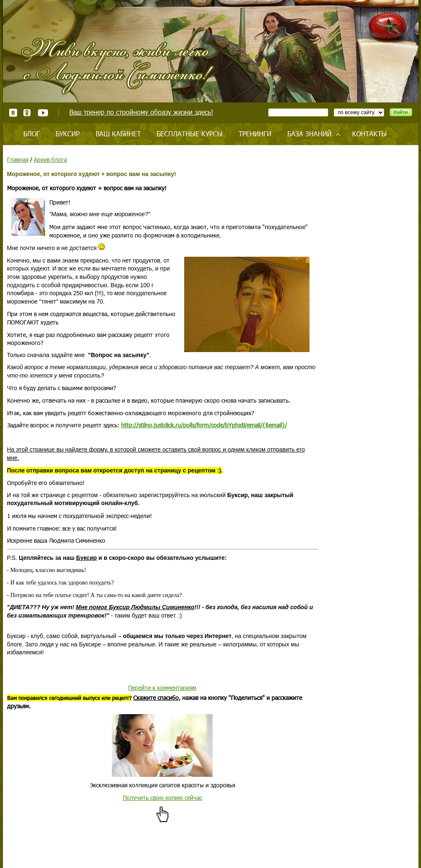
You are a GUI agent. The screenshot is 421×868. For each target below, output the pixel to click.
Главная (18, 160)
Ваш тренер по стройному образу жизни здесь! (141, 112)
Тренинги (255, 134)
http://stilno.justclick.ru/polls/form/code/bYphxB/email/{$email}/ (204, 425)
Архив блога (50, 160)
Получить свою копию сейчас (162, 798)
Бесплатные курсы (190, 134)
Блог (32, 134)
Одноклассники (27, 113)
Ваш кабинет (118, 134)
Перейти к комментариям (162, 688)
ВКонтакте (13, 113)
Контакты (369, 134)
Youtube (43, 113)
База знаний (309, 134)
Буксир (68, 134)
